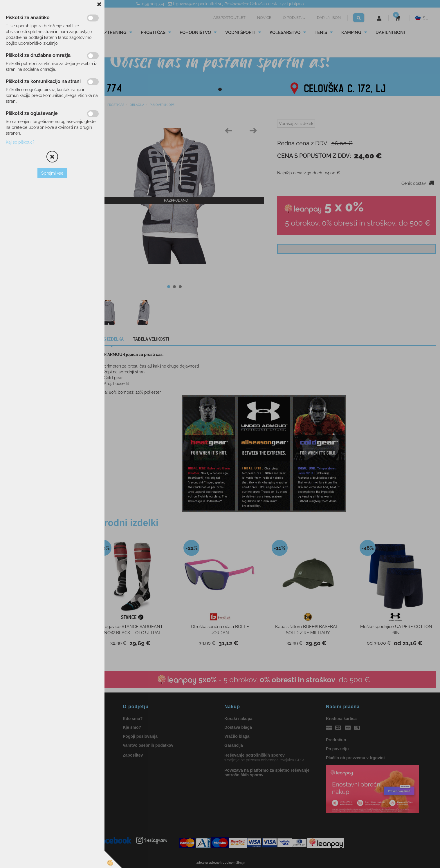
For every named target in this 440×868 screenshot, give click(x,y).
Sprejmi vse (52, 173)
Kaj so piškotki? (20, 142)
